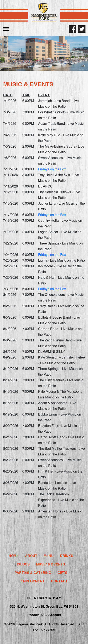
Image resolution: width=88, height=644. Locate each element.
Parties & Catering (33, 573)
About (31, 556)
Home (14, 556)
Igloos (23, 565)
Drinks (67, 556)
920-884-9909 (50, 615)
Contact (59, 582)
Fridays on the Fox (52, 170)
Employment (33, 582)
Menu (49, 556)
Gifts (62, 573)
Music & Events (51, 565)
